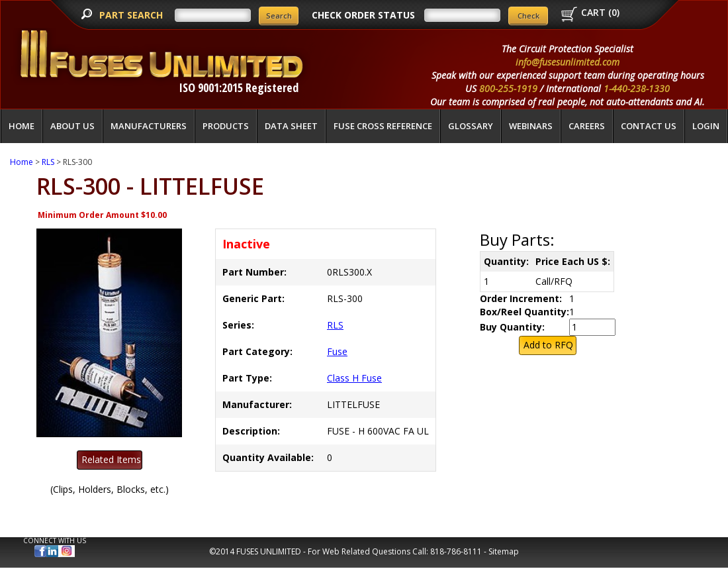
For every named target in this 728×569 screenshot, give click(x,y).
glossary (471, 126)
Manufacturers (149, 126)
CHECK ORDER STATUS (363, 15)
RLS (48, 162)
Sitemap (504, 551)
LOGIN (706, 126)
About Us (72, 126)
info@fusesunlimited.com (568, 62)
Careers (587, 126)
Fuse (337, 351)
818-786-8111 (456, 551)
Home (22, 126)
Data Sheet (291, 126)
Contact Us (649, 126)
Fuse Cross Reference (383, 126)
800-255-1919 (508, 88)
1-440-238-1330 (637, 88)
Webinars (531, 126)
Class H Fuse (354, 378)
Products (226, 126)
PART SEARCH (132, 15)
